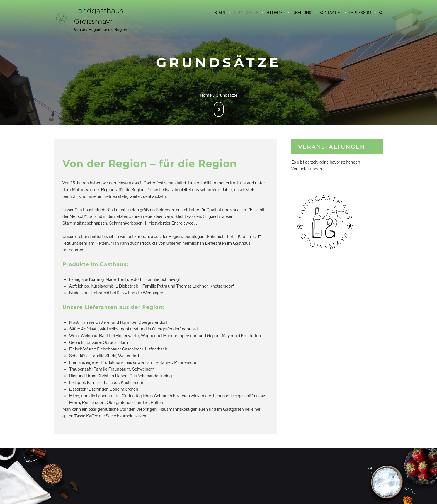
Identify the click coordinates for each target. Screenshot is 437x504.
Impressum (360, 13)
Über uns (302, 13)
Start (220, 13)
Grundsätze (246, 13)
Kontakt (328, 13)
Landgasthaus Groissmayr (99, 16)
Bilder (273, 13)
